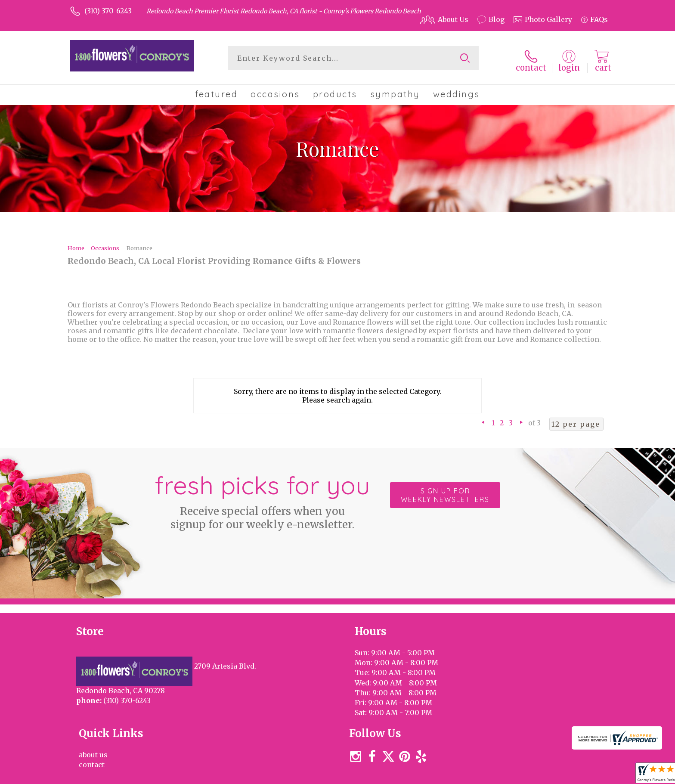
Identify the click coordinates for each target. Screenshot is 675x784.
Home (76, 245)
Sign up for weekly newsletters (445, 492)
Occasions (105, 245)
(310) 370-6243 (108, 11)
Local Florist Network (528, 775)
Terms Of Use (411, 775)
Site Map (584, 775)
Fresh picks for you (262, 497)
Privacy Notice (463, 775)
